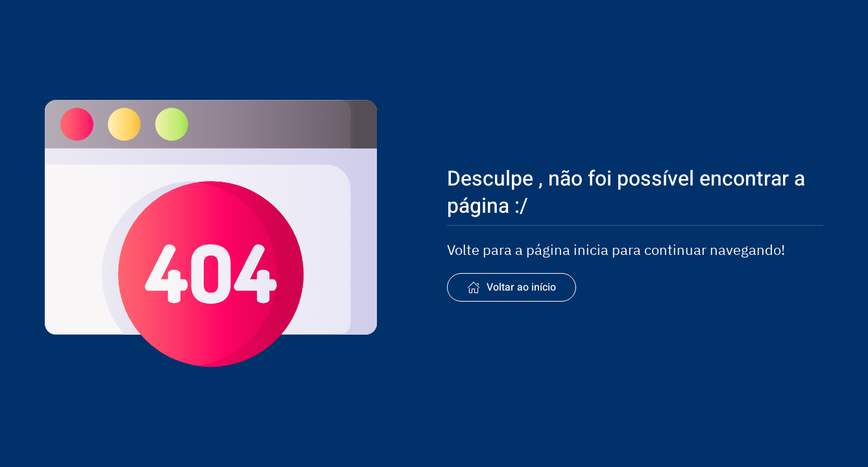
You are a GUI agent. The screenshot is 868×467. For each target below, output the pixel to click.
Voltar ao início (512, 287)
